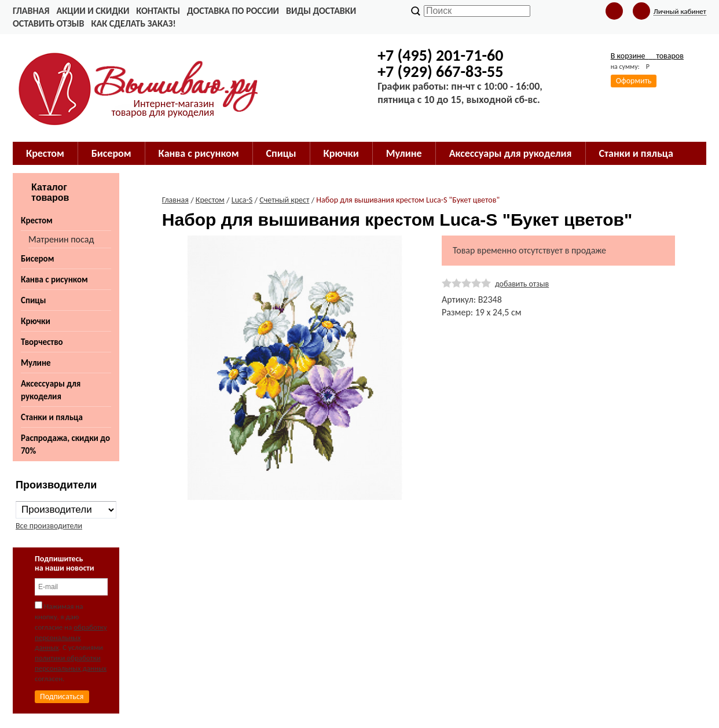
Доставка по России (233, 11)
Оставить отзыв (48, 23)
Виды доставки (321, 11)
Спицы (33, 300)
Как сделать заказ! (133, 23)
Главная (31, 11)
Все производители (49, 526)
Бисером (37, 259)
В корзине (647, 56)
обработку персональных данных (71, 637)
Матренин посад (61, 239)
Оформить (634, 81)
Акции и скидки (93, 11)
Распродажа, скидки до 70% (65, 444)
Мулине (36, 363)
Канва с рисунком (54, 280)
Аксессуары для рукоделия (51, 390)
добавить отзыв (522, 284)
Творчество (42, 342)
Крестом (37, 220)
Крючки (36, 321)
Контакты (158, 11)
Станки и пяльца (52, 417)
